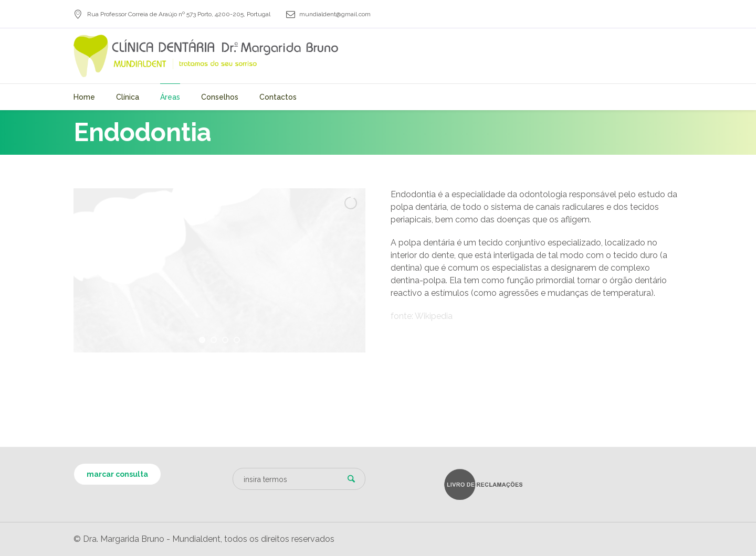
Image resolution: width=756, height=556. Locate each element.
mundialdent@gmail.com (335, 14)
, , (179, 14)
